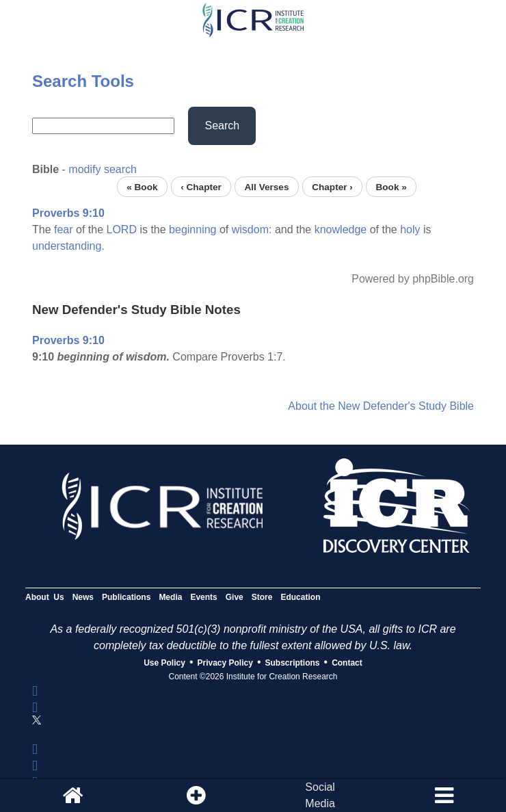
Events (203, 597)
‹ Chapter (201, 186)
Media (170, 597)
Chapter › (332, 186)
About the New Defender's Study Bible (381, 406)
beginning (192, 230)
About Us (45, 597)
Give (235, 597)
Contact (347, 663)
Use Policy (164, 663)
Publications (126, 597)
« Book (142, 186)
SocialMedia (320, 795)
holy (410, 230)
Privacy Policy (225, 663)
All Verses (267, 186)
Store (262, 597)
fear (64, 230)
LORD (122, 230)
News (83, 597)
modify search (103, 169)
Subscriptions (293, 663)
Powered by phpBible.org (413, 279)
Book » (391, 186)
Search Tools (83, 81)
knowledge (341, 230)
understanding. (68, 246)
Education (300, 597)
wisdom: (252, 230)
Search (222, 126)
